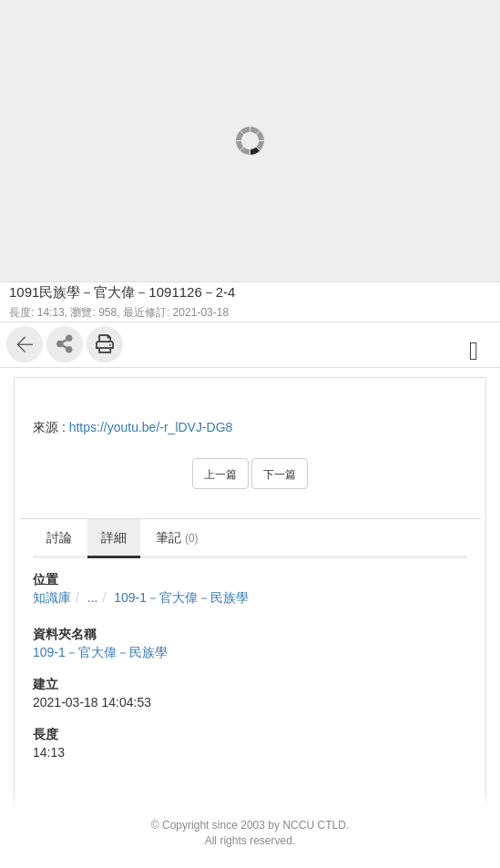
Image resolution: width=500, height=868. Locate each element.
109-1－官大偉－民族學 (181, 597)
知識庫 (52, 597)
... (93, 597)
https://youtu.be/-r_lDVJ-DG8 (151, 427)
